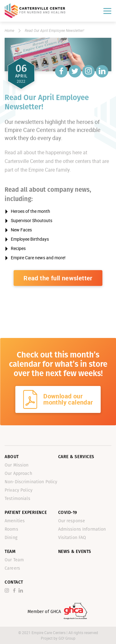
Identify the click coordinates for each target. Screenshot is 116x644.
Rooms (11, 529)
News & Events (75, 552)
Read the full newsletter (58, 278)
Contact (14, 582)
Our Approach (18, 473)
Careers (12, 568)
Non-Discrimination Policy (31, 482)
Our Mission (17, 465)
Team (10, 552)
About (12, 457)
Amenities (15, 521)
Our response (72, 521)
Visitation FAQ (72, 538)
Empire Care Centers (49, 633)
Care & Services (76, 457)
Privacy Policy (19, 490)
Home (9, 30)
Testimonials (17, 499)
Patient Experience (26, 513)
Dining (11, 538)
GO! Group (67, 638)
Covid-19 (68, 513)
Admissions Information (82, 529)
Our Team (14, 560)
